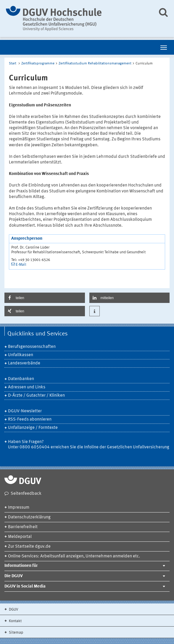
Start (13, 64)
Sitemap (16, 633)
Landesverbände (24, 363)
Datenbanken (21, 379)
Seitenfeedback (26, 494)
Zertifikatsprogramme (38, 64)
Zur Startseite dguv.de (29, 547)
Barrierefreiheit (23, 527)
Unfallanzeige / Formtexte (33, 428)
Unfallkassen (21, 355)
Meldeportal (20, 537)
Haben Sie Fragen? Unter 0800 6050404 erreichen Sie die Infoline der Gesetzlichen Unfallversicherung (89, 445)
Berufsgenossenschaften (32, 347)
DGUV (13, 610)
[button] (45, 298)
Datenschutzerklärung (29, 517)
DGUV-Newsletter (25, 411)
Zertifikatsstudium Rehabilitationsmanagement (95, 64)
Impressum (19, 508)
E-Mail (21, 265)
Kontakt (15, 621)
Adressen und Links (27, 387)
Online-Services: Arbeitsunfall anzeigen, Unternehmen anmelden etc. (74, 556)
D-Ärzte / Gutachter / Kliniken (36, 396)
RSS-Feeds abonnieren (30, 420)
